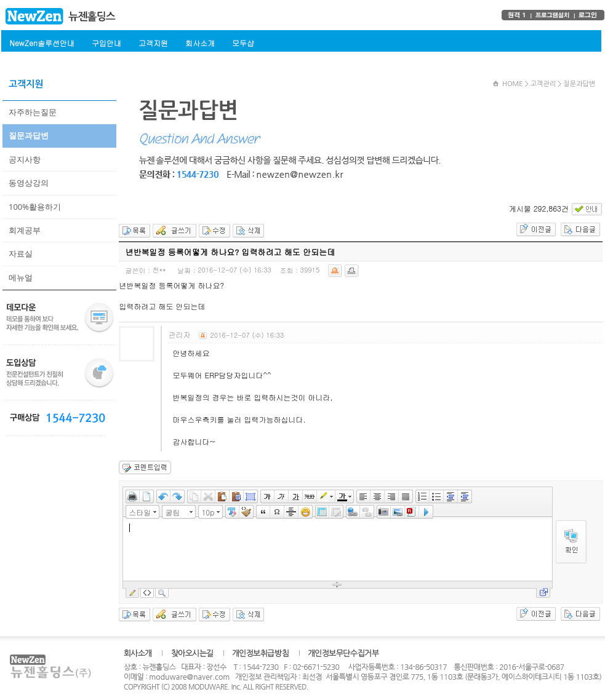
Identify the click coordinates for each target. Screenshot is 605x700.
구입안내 (106, 43)
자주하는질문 (33, 112)
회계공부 (25, 230)
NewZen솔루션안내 (42, 43)
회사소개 (200, 43)
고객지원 (153, 43)
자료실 (21, 253)
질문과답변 (29, 135)
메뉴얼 (21, 277)
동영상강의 (29, 183)
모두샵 (243, 43)
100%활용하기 (35, 207)
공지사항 (25, 159)
